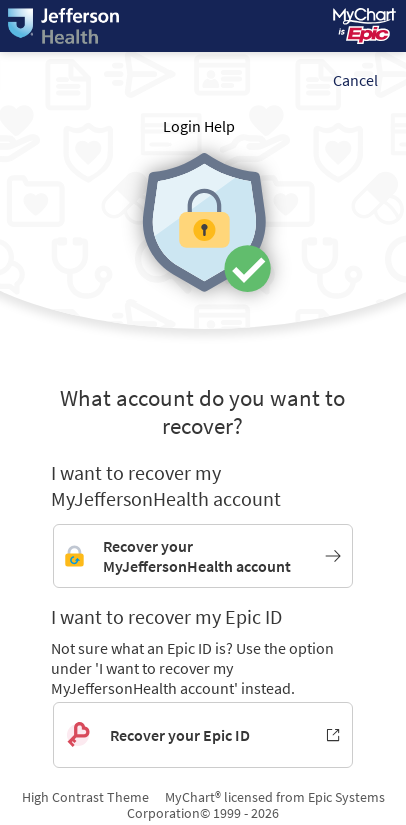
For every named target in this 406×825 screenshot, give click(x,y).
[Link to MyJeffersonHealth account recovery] (203, 556)
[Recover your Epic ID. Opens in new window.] (203, 735)
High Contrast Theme (85, 797)
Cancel (355, 80)
